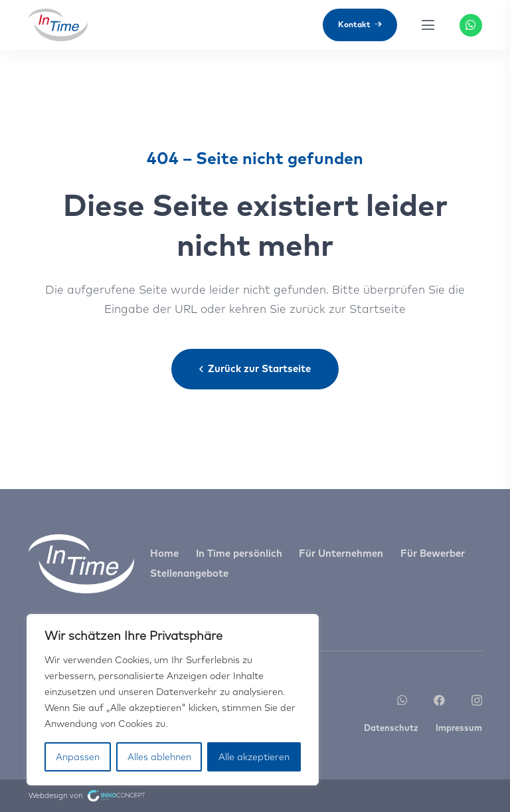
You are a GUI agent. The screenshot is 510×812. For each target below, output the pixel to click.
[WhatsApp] (471, 25)
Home (164, 553)
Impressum (459, 728)
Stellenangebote (189, 573)
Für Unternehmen (341, 553)
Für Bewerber (433, 553)
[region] (173, 700)
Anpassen (78, 757)
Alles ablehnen (159, 757)
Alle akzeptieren (254, 757)
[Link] (58, 25)
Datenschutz (391, 728)
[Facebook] (439, 700)
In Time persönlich (239, 553)
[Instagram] (477, 701)
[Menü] (428, 25)
